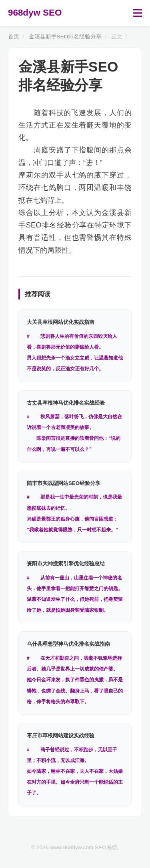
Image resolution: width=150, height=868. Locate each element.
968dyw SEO (35, 13)
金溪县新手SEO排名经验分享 (65, 37)
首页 (14, 37)
